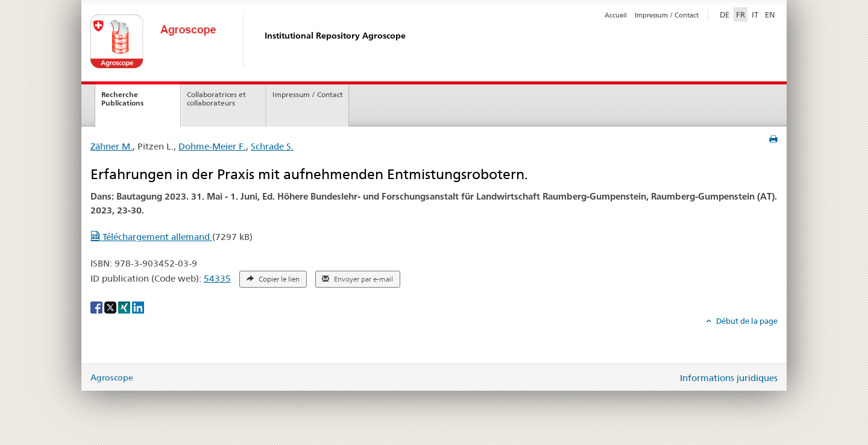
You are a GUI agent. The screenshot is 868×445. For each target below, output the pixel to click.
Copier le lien (273, 279)
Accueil (616, 15)
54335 (217, 278)
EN (770, 14)
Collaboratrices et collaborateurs (216, 99)
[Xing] (125, 307)
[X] (111, 307)
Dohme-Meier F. (212, 146)
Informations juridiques (729, 378)
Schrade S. (272, 146)
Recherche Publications (122, 99)
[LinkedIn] (138, 307)
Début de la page (746, 321)
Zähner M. (112, 146)
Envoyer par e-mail (357, 279)
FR (741, 14)
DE (726, 14)
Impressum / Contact (667, 15)
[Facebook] (97, 307)
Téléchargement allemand (151, 237)
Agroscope (112, 377)
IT (755, 14)
